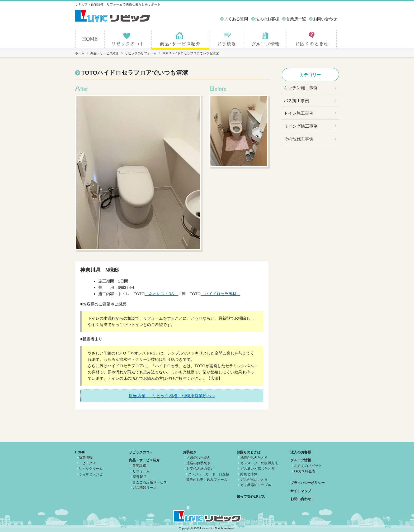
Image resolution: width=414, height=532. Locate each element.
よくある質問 (236, 19)
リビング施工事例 (301, 126)
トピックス (87, 463)
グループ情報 (301, 460)
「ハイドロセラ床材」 (220, 294)
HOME (80, 452)
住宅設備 (139, 466)
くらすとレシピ (91, 474)
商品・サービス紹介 (105, 53)
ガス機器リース (145, 488)
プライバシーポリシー (308, 483)
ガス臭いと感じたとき (257, 469)
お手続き (190, 452)
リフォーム (141, 471)
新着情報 (86, 457)
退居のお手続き (198, 463)
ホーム (80, 53)
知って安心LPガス (251, 497)
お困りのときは (249, 452)
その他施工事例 (299, 139)
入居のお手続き (198, 457)
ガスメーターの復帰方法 (259, 463)
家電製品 (139, 477)
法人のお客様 (267, 19)
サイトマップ (301, 491)
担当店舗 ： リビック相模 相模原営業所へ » (172, 396)
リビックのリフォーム (141, 53)
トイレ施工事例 (299, 113)
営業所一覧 (296, 19)
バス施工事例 (297, 101)
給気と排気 (249, 474)
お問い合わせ (325, 19)
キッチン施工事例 (301, 88)
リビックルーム (91, 469)
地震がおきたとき (254, 457)
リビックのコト (141, 452)
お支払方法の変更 (200, 469)
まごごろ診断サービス (150, 482)
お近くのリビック (308, 466)
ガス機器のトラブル (256, 485)
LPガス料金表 (305, 471)
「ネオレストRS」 (161, 294)
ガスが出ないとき (254, 480)
